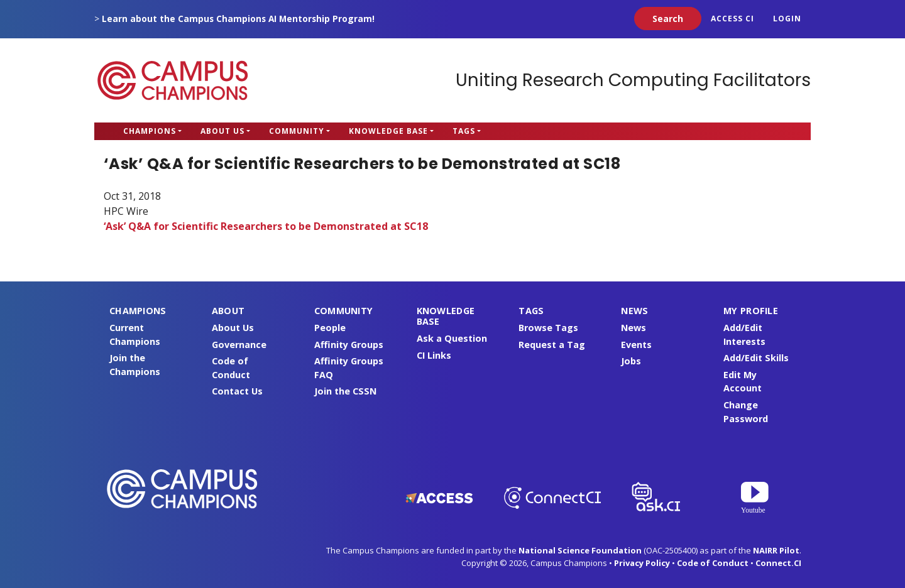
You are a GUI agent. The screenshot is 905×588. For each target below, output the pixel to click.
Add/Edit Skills (756, 358)
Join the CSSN (345, 391)
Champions (150, 131)
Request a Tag (552, 345)
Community (297, 131)
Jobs (631, 361)
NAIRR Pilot (776, 550)
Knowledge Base (388, 131)
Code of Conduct (713, 563)
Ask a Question (452, 338)
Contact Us (237, 391)
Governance (239, 345)
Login (787, 19)
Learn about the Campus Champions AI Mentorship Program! (238, 19)
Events (636, 345)
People (330, 328)
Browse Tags (548, 328)
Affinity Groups (349, 345)
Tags (464, 131)
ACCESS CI (732, 19)
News (633, 328)
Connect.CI (778, 563)
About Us (222, 131)
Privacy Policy (642, 563)
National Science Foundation (580, 550)
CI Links (434, 355)
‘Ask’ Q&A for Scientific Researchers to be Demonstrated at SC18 (266, 226)
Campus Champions (173, 80)
